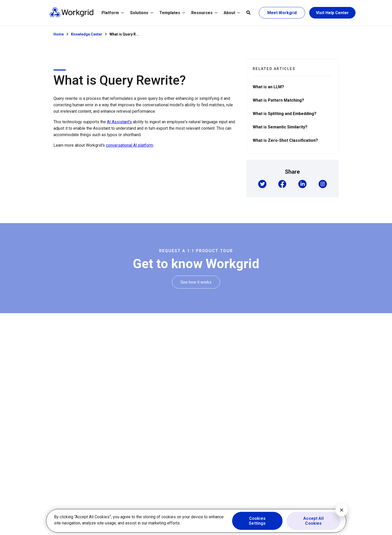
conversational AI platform (130, 145)
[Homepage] (71, 16)
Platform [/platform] (113, 13)
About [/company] (232, 13)
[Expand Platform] (113, 13)
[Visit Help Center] (332, 13)
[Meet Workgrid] (282, 13)
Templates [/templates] (172, 13)
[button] (262, 185)
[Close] (342, 510)
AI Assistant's (119, 122)
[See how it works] (196, 282)
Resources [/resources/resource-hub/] (204, 13)
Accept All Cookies (313, 521)
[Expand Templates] (172, 13)
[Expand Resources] (204, 13)
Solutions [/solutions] (142, 13)
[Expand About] (232, 13)
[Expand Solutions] (142, 13)
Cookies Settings (257, 521)
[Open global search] (248, 13)
